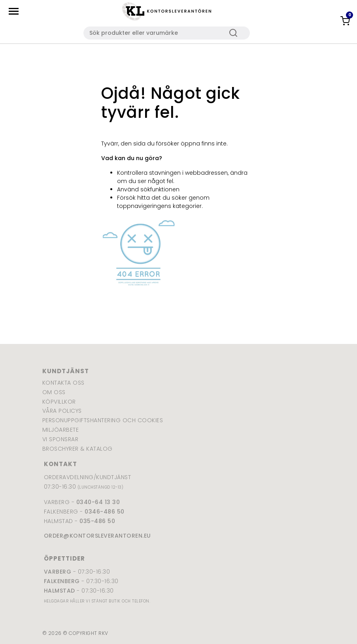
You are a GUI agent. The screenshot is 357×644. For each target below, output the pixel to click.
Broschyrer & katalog (77, 449)
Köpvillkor (59, 402)
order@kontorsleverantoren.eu (97, 536)
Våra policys (62, 411)
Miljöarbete (61, 430)
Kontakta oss (63, 383)
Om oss (54, 392)
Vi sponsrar (60, 439)
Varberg (58, 572)
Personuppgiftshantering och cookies (103, 420)
